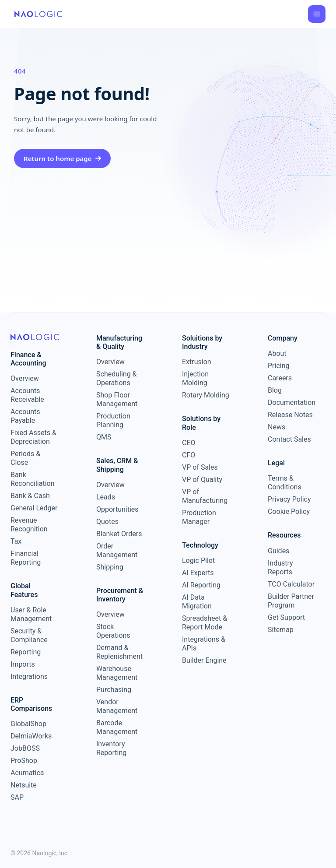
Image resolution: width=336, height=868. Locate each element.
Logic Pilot (198, 561)
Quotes (107, 522)
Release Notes (290, 415)
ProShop (24, 761)
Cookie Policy (289, 511)
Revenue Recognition (29, 525)
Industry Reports (280, 568)
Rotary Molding (206, 395)
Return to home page (62, 158)
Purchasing (114, 690)
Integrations (29, 676)
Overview (25, 378)
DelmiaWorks (31, 736)
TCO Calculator (291, 584)
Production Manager (199, 517)
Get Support (286, 617)
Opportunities (117, 509)
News (276, 427)
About (277, 353)
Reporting (26, 652)
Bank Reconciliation (33, 479)
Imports (23, 664)
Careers (280, 378)
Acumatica (27, 773)
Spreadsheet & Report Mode (205, 623)
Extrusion (197, 362)
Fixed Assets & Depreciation (33, 437)
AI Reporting (201, 585)
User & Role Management (31, 614)
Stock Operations (113, 631)
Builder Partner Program (291, 601)
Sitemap (281, 630)
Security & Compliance (29, 635)
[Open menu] (317, 14)
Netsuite (24, 785)
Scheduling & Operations (117, 378)
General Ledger (34, 508)
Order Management (117, 550)
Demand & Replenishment (119, 652)
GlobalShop (28, 724)
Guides (278, 551)
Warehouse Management (117, 673)
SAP (17, 797)
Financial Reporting (26, 558)
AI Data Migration (197, 602)
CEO (189, 443)
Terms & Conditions (285, 483)
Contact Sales (289, 439)
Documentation (291, 402)
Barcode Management (117, 727)
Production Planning (113, 420)
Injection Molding (195, 378)
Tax (16, 541)
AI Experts (198, 573)
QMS (104, 437)
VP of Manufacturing (205, 496)
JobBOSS (25, 748)
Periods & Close (25, 458)
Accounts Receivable (27, 395)
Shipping (110, 567)
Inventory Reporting (111, 748)
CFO (189, 455)
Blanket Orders (119, 534)
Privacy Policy (289, 499)
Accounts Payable (25, 416)
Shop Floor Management (117, 399)
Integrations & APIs (204, 644)
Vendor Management (117, 706)
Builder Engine (204, 660)
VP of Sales (200, 467)
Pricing (279, 366)
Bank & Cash (30, 496)
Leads (106, 497)
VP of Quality (202, 480)
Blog (275, 390)
